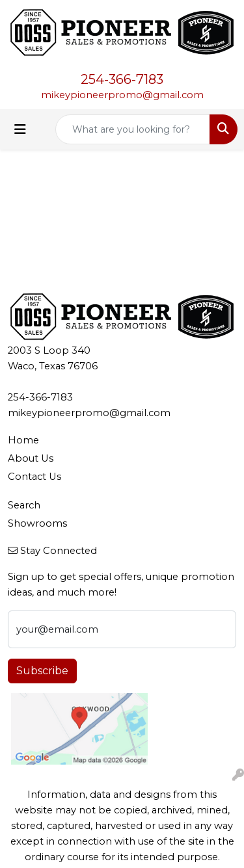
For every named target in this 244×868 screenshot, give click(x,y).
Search (24, 505)
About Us (31, 458)
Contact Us (34, 477)
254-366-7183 (122, 79)
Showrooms (37, 523)
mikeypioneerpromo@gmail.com (122, 95)
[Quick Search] (133, 129)
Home (23, 440)
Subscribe (42, 671)
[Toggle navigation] (20, 129)
